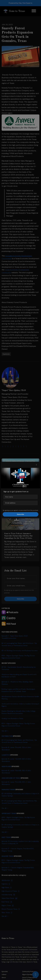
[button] (36, 465)
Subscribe (20, 514)
